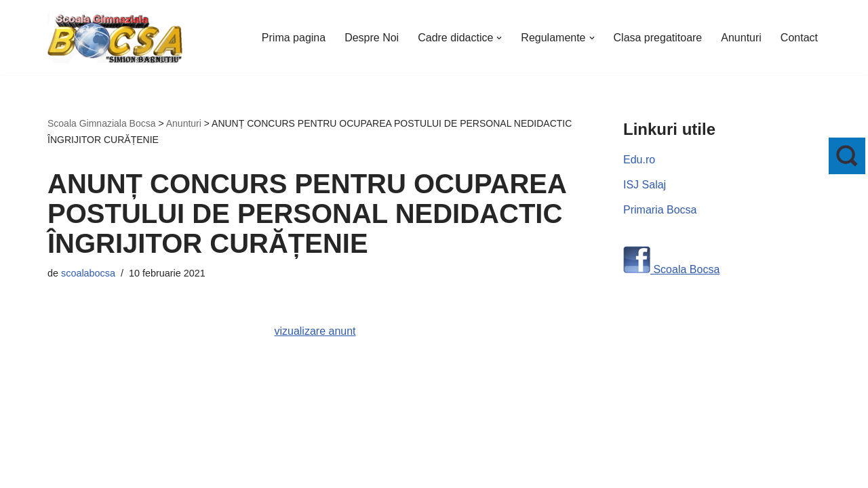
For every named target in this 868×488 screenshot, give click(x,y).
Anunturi (741, 38)
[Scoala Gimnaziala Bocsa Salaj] (115, 38)
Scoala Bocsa (685, 269)
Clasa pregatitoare (658, 38)
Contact (799, 38)
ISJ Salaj (645, 185)
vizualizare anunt (315, 331)
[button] (499, 38)
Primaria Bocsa (660, 210)
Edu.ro (639, 160)
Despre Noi (372, 38)
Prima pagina (294, 38)
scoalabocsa (88, 273)
